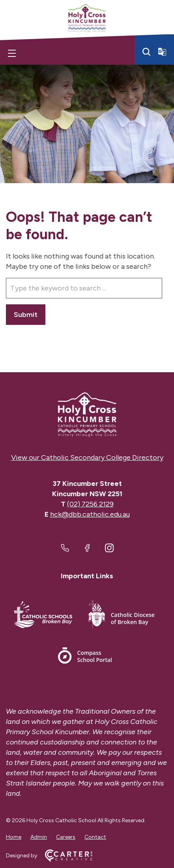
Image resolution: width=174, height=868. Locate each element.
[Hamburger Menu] (12, 53)
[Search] (146, 52)
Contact (95, 837)
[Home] (87, 415)
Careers (66, 837)
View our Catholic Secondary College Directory (87, 457)
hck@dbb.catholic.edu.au (90, 514)
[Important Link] (43, 616)
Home (14, 837)
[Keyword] (84, 288)
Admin (39, 837)
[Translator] (162, 52)
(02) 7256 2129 (90, 504)
